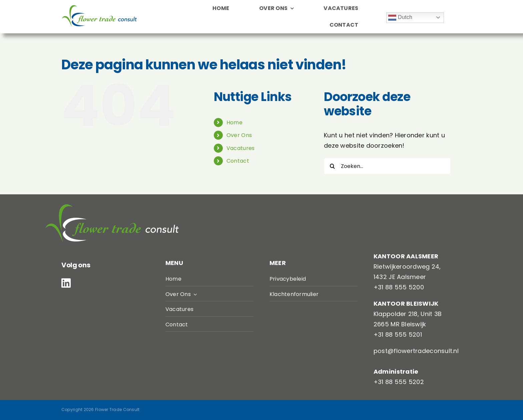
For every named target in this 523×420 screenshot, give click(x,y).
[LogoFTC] (99, 8)
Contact (238, 161)
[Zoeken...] (387, 166)
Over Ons (239, 135)
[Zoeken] (332, 166)
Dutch (400, 18)
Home (234, 122)
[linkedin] (66, 283)
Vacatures (240, 148)
